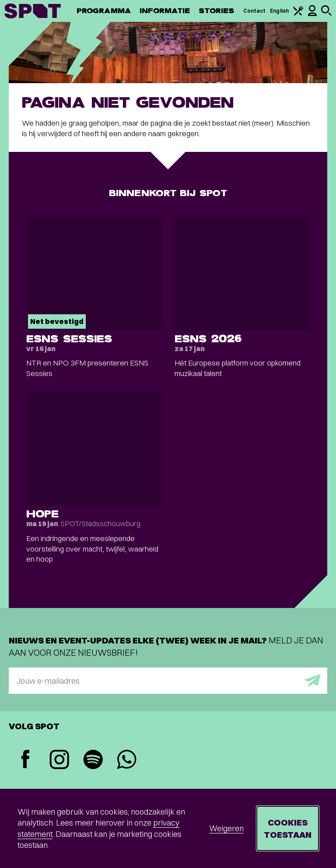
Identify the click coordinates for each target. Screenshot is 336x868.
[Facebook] (26, 760)
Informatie (165, 11)
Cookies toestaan (288, 828)
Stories (217, 11)
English (279, 11)
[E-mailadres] (168, 681)
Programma (104, 11)
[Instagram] (59, 761)
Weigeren (226, 828)
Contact (255, 11)
